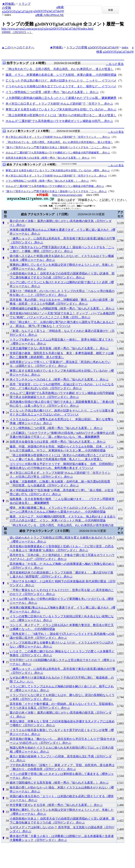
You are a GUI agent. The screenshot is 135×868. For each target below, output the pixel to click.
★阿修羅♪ (9, 4)
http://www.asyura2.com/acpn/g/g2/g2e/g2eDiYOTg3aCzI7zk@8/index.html (47, 29)
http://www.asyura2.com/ (67, 195)
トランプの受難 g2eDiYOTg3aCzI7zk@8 (92, 47)
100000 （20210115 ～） (17, 32)
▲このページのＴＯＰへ (18, 47)
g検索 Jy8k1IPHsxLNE (50, 15)
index (125, 47)
